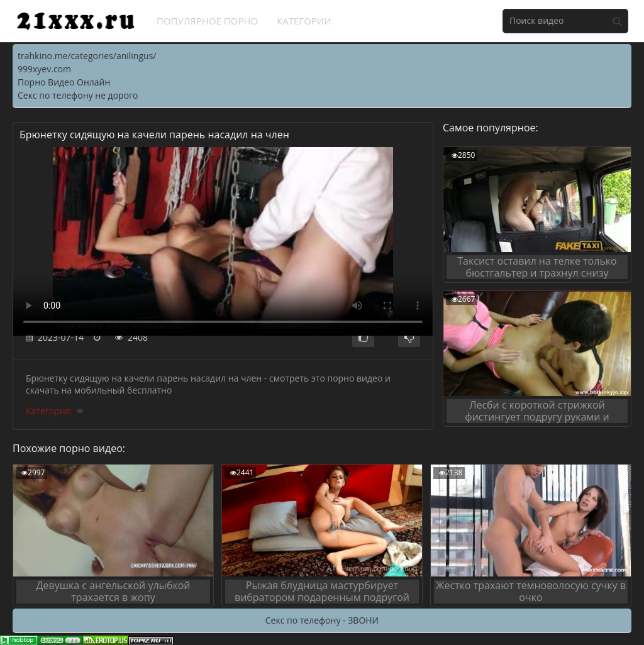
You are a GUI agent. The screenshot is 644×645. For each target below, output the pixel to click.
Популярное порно (207, 21)
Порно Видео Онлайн (64, 82)
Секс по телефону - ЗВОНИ (322, 620)
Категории (304, 21)
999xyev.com (44, 69)
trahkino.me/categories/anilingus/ (87, 56)
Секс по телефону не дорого (78, 95)
